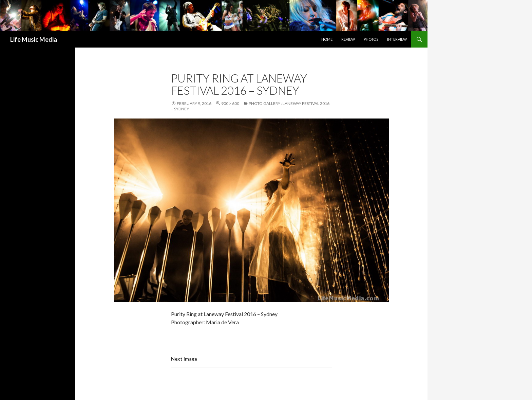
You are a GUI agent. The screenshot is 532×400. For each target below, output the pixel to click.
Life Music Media (34, 39)
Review (348, 39)
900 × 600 (230, 103)
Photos (371, 39)
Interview (397, 39)
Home (327, 39)
